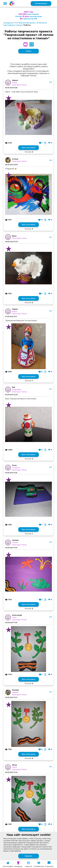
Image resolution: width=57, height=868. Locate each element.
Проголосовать (28, 148)
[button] (5, 3)
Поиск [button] (28, 51)
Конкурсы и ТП (10, 23)
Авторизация (41, 3)
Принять (28, 856)
